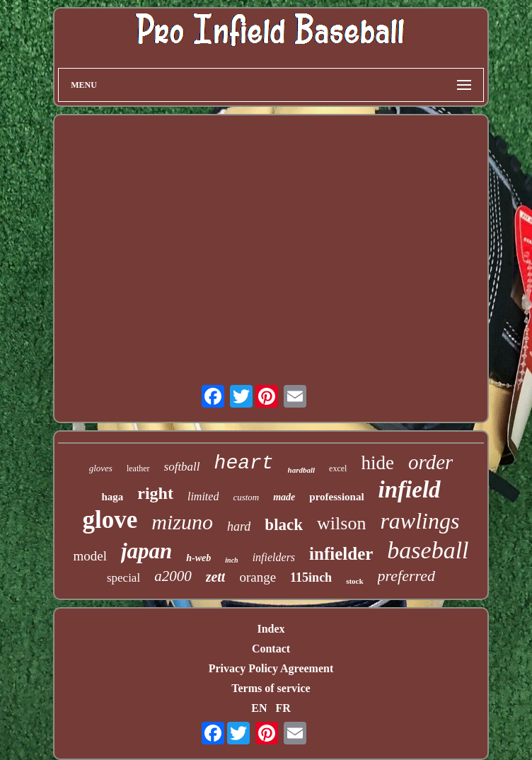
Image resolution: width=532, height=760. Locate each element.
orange (258, 577)
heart (244, 463)
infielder (341, 554)
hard (239, 526)
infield (410, 490)
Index (271, 629)
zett (216, 577)
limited (203, 496)
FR (283, 708)
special (123, 578)
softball (182, 467)
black (284, 525)
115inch (311, 577)
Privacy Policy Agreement (271, 668)
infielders (274, 557)
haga (112, 497)
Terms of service (271, 688)
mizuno (182, 522)
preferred (406, 576)
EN (259, 708)
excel (338, 468)
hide (377, 463)
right (155, 493)
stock (354, 581)
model (90, 556)
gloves (101, 468)
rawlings (420, 521)
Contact (271, 649)
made (284, 497)
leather (138, 468)
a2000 (173, 576)
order (430, 462)
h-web (198, 558)
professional (336, 497)
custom (246, 497)
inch (231, 560)
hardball (302, 470)
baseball (428, 550)
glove (110, 520)
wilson (341, 523)
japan (146, 551)
